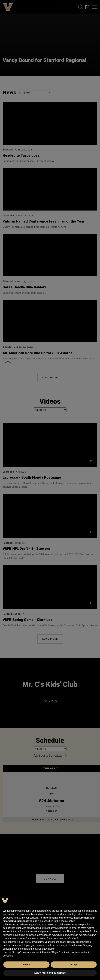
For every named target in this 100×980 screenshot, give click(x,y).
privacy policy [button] (27, 914)
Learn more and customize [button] (50, 973)
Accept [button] (74, 964)
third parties (64, 925)
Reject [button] (26, 964)
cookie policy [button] (68, 921)
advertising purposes (24, 935)
